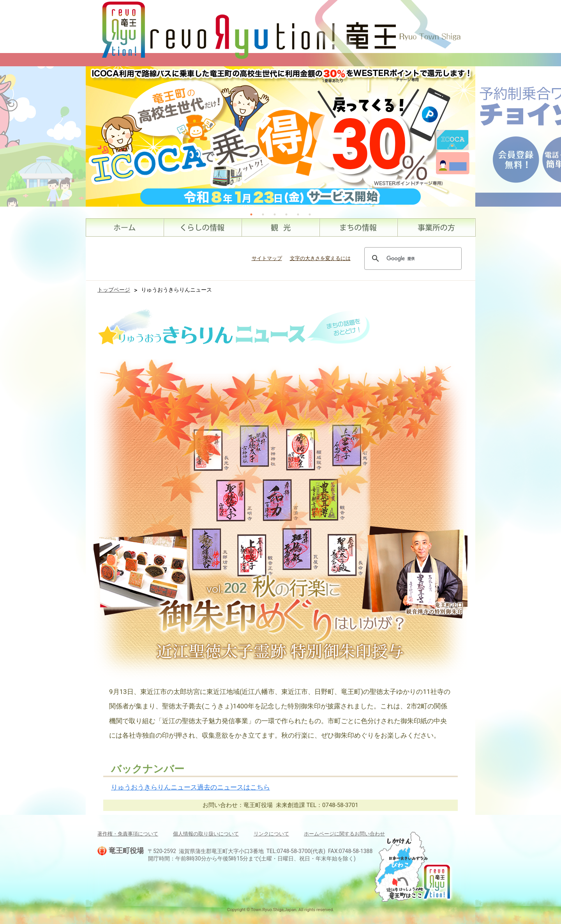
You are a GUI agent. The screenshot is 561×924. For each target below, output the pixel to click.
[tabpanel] (280, 136)
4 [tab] (286, 214)
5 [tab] (298, 214)
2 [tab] (263, 214)
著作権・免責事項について (128, 834)
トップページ (114, 290)
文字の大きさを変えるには (320, 258)
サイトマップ (267, 258)
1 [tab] (251, 214)
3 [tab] (275, 214)
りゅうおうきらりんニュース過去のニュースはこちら (191, 787)
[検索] (412, 258)
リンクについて (271, 834)
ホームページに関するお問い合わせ (344, 834)
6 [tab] (310, 214)
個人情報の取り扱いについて (206, 834)
